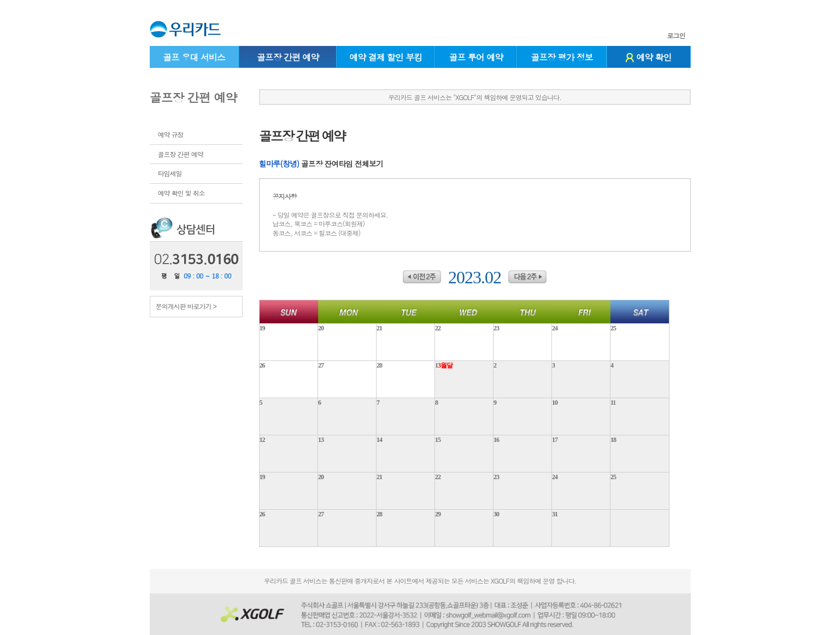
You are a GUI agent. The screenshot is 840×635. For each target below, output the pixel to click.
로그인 (676, 36)
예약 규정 (171, 134)
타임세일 (170, 173)
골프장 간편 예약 (288, 57)
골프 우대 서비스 (194, 57)
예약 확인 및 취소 (181, 193)
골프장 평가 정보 (562, 57)
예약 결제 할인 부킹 (386, 57)
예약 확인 (649, 57)
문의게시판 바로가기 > (186, 306)
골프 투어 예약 (476, 57)
